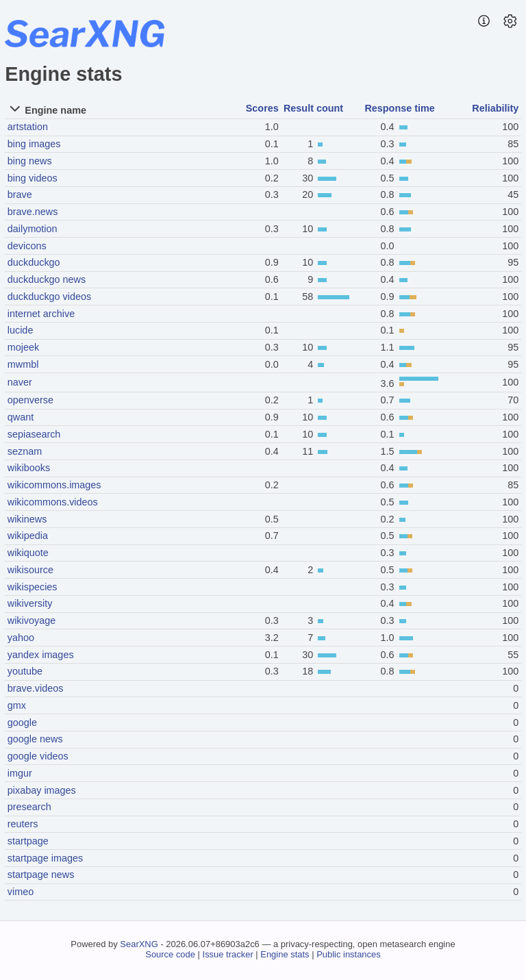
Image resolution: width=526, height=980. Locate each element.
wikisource (30, 570)
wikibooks (29, 468)
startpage (28, 841)
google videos (38, 756)
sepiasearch (34, 434)
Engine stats (285, 954)
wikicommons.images (54, 485)
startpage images (45, 858)
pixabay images (42, 790)
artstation (28, 127)
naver (20, 382)
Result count (313, 108)
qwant (21, 417)
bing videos (33, 178)
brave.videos (36, 688)
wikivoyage (32, 620)
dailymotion (33, 229)
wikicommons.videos (53, 502)
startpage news (41, 875)
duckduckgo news (47, 279)
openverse (30, 400)
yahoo (21, 638)
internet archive (41, 314)
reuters (23, 824)
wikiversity (30, 603)
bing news (30, 161)
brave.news (33, 212)
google (22, 723)
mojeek (23, 347)
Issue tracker (228, 954)
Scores (262, 108)
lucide (21, 330)
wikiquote (28, 553)
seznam (25, 451)
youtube (25, 671)
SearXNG (139, 944)
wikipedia (28, 536)
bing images (34, 144)
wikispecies (33, 587)
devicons (27, 246)
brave (20, 194)
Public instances (349, 954)
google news (35, 739)
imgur (20, 773)
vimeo (21, 892)
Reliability (495, 108)
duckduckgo (34, 262)
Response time (399, 108)
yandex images (41, 655)
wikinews (27, 519)
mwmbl (23, 364)
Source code (170, 954)
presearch (29, 807)
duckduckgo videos (49, 297)
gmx (17, 705)
